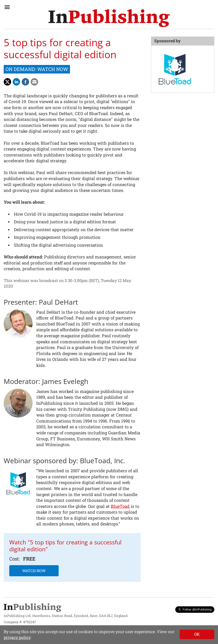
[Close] (197, 634)
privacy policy (17, 637)
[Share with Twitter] (7, 82)
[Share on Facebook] (25, 82)
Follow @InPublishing (195, 609)
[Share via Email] (34, 82)
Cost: (14, 559)
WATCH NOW (34, 571)
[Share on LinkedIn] (16, 82)
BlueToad (120, 506)
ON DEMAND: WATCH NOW (37, 69)
